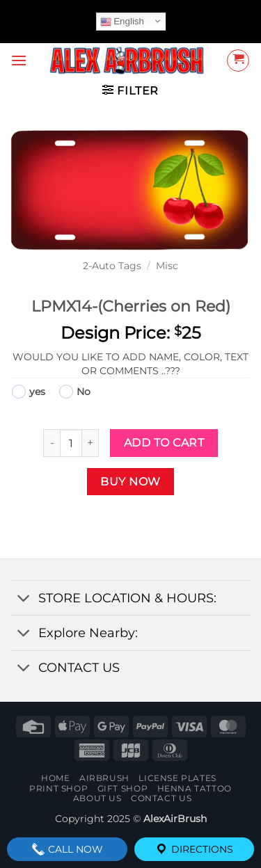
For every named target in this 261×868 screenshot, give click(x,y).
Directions (194, 849)
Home (55, 778)
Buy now (130, 482)
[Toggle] (24, 599)
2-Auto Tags (112, 266)
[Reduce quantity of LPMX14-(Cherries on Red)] (52, 443)
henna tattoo (195, 788)
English (122, 22)
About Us (97, 798)
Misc (167, 266)
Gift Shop (123, 788)
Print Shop (58, 788)
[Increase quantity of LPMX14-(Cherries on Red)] (90, 443)
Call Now (67, 849)
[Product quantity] (71, 443)
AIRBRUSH (104, 778)
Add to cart (164, 443)
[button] (19, 60)
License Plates (177, 778)
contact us (161, 798)
